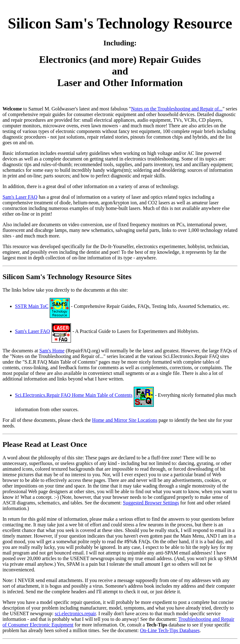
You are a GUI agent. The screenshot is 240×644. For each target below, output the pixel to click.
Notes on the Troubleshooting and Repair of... (177, 109)
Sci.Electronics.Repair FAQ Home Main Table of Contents (74, 395)
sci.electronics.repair (75, 613)
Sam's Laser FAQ (20, 197)
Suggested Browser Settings (151, 503)
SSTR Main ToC (32, 306)
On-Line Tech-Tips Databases (170, 630)
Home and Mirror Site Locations (125, 420)
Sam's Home (52, 351)
